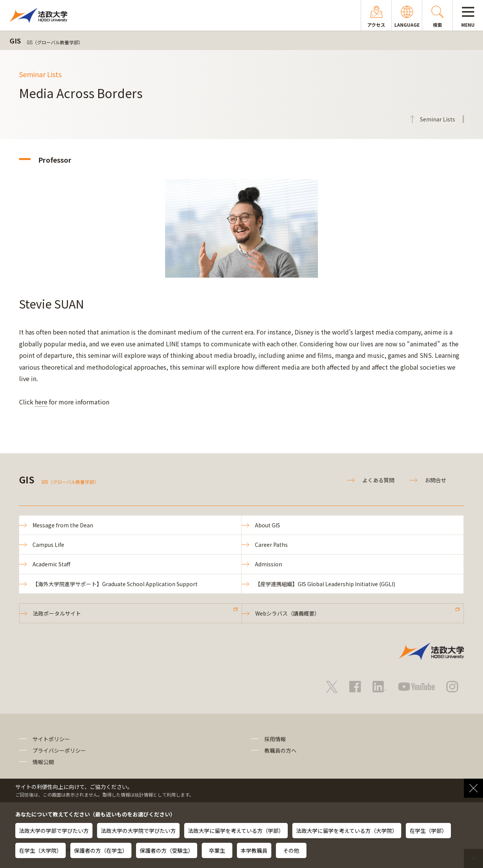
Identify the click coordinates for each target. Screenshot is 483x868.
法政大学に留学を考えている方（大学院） (347, 831)
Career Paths (271, 545)
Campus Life (48, 545)
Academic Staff (51, 564)
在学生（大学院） (41, 850)
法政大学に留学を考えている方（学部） (236, 831)
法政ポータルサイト (57, 613)
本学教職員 (254, 850)
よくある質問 (378, 480)
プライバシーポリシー (59, 750)
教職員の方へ (280, 750)
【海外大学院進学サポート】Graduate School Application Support (115, 584)
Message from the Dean (63, 525)
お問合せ (436, 480)
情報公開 (43, 762)
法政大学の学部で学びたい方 (54, 831)
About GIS (267, 525)
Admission (268, 564)
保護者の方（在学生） (101, 850)
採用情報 (275, 739)
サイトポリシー (51, 739)
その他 (291, 850)
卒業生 (217, 850)
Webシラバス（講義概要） (288, 613)
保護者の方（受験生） (167, 850)
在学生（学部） (428, 831)
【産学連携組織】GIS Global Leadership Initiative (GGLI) (325, 584)
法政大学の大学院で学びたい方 (138, 831)
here (41, 402)
